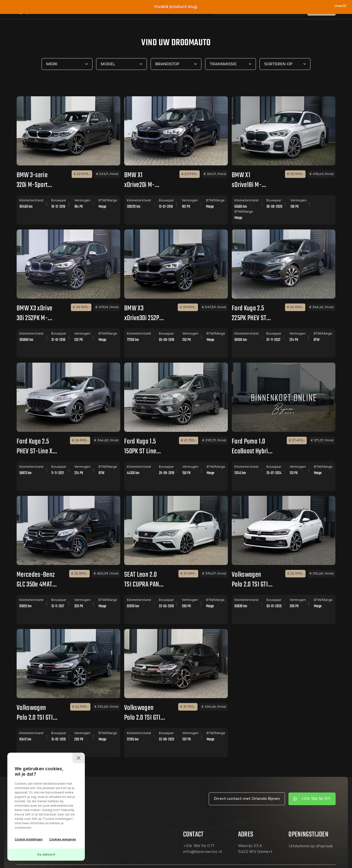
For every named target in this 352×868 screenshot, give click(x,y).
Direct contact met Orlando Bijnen (247, 799)
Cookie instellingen (29, 839)
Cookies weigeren (63, 839)
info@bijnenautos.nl (203, 852)
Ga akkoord (46, 854)
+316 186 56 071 (316, 799)
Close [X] (340, 6)
